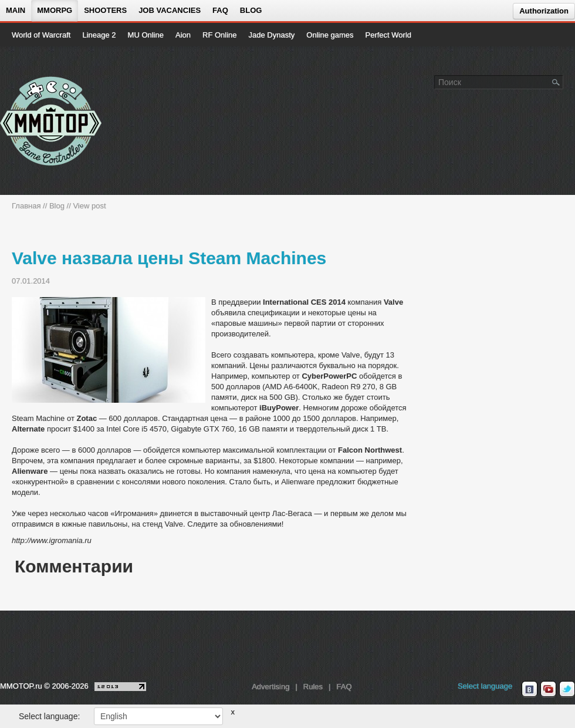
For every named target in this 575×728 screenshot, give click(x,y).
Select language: (49, 716)
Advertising (270, 687)
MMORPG (55, 10)
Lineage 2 (99, 35)
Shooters (105, 10)
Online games (330, 35)
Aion (183, 35)
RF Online (220, 35)
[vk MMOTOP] (530, 689)
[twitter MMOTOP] (567, 689)
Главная (26, 206)
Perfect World (389, 35)
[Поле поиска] (556, 82)
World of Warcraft (41, 35)
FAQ (220, 10)
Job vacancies (170, 10)
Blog (251, 10)
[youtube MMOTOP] (548, 689)
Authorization (544, 11)
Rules (313, 687)
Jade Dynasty (272, 35)
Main (16, 10)
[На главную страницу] (51, 121)
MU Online (146, 35)
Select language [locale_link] (485, 686)
